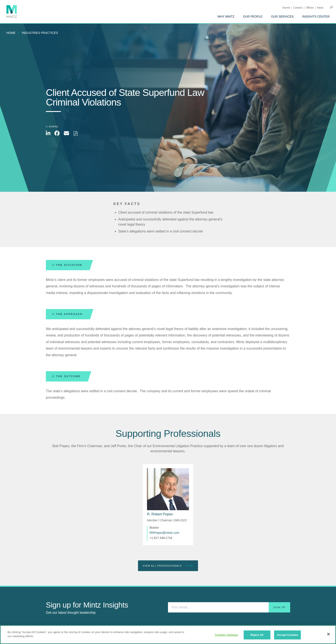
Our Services (282, 17)
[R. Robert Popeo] (160, 514)
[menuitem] (226, 17)
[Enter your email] (229, 607)
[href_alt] (168, 489)
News (320, 8)
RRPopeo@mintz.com (164, 533)
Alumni (286, 8)
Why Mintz (226, 17)
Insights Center (316, 17)
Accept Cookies (287, 635)
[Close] (328, 634)
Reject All (257, 635)
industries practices (40, 33)
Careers (298, 8)
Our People (253, 17)
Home (11, 33)
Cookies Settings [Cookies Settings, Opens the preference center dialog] (226, 635)
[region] (168, 635)
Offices (310, 8)
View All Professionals (168, 566)
